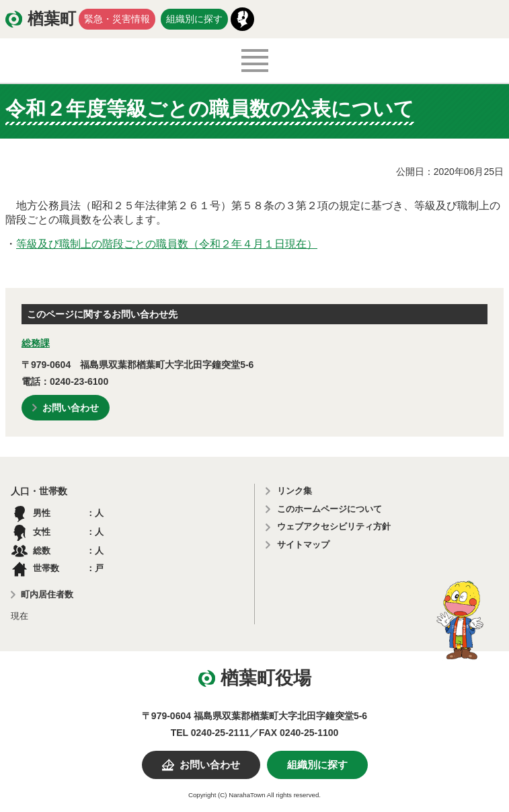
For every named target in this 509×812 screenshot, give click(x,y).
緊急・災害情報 (117, 19)
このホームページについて (329, 509)
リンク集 (295, 491)
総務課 (36, 343)
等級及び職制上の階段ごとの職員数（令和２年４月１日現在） (167, 244)
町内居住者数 (47, 594)
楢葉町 (52, 19)
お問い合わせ (71, 408)
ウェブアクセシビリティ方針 (334, 526)
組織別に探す (194, 19)
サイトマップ (303, 545)
